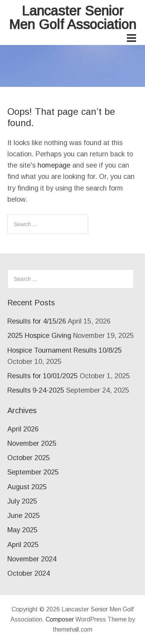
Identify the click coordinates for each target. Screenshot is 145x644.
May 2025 (22, 530)
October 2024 (29, 573)
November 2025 (32, 443)
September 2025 (33, 472)
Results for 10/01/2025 (43, 376)
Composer (60, 619)
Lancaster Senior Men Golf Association (72, 17)
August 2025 (27, 487)
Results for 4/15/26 (37, 321)
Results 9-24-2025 (36, 390)
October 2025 (29, 458)
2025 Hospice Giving (39, 336)
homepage (54, 165)
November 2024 (32, 559)
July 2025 (22, 501)
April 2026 (23, 429)
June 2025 (24, 516)
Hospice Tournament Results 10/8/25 (65, 350)
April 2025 (23, 545)
